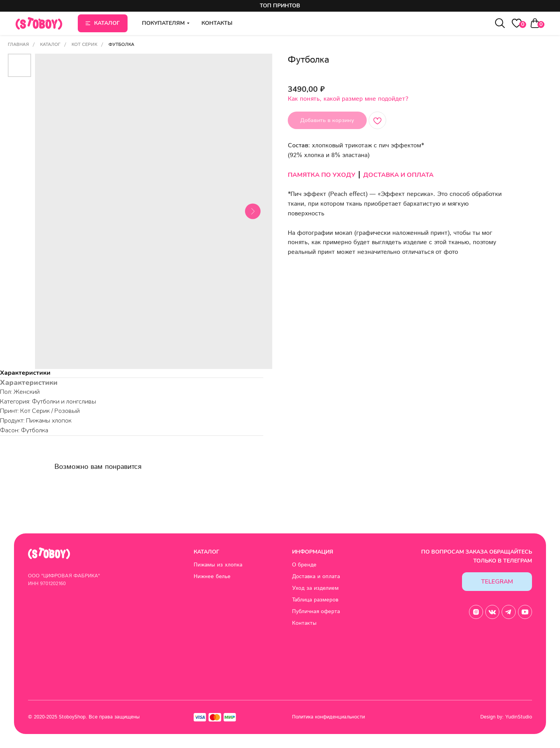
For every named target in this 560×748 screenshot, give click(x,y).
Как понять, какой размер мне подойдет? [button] (348, 99)
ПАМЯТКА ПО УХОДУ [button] (322, 175)
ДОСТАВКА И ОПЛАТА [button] (398, 175)
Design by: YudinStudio (506, 717)
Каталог (50, 45)
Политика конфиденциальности (328, 717)
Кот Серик (84, 45)
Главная (18, 45)
